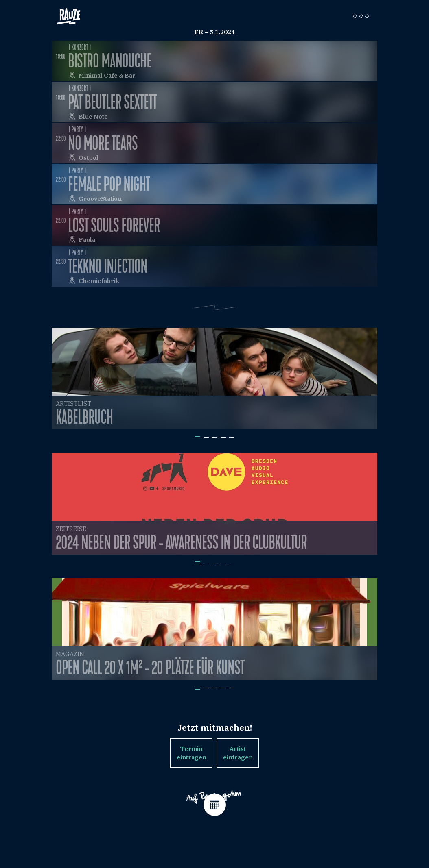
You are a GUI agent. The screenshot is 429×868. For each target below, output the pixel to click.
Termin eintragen (192, 753)
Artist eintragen (238, 753)
